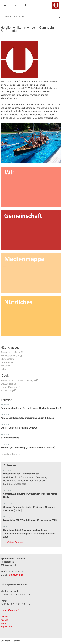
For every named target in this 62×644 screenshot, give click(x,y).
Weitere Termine (12, 454)
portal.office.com (9, 387)
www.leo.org (7, 391)
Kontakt (5, 623)
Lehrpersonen (7, 362)
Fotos (3, 369)
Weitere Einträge (15, 542)
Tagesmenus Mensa (11, 352)
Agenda (4, 620)
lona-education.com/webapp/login (18, 380)
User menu (25, 5)
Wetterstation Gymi (10, 356)
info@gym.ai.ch (16, 575)
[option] (31, 143)
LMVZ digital (7, 384)
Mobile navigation (5, 5)
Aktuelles (5, 617)
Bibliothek (6, 366)
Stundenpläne (8, 359)
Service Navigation (15, 5)
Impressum (6, 627)
